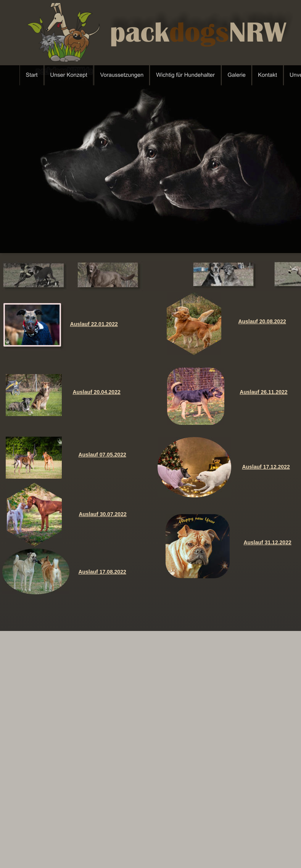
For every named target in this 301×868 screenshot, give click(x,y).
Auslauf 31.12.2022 (267, 542)
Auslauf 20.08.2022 (262, 321)
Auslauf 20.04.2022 (96, 392)
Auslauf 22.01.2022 (94, 324)
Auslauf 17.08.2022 (102, 572)
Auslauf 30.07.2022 (102, 514)
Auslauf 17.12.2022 (266, 467)
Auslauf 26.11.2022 (263, 392)
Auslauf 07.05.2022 (102, 455)
